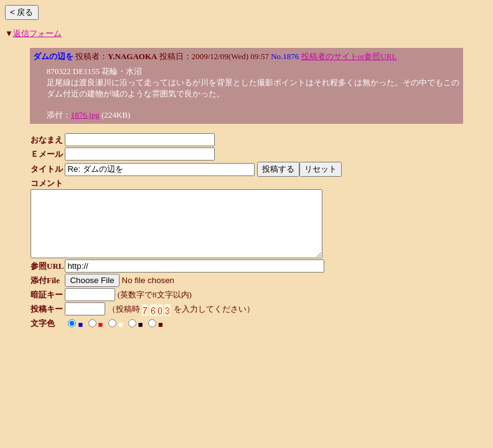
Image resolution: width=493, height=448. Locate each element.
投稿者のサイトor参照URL (349, 56)
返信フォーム (37, 33)
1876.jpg (85, 115)
